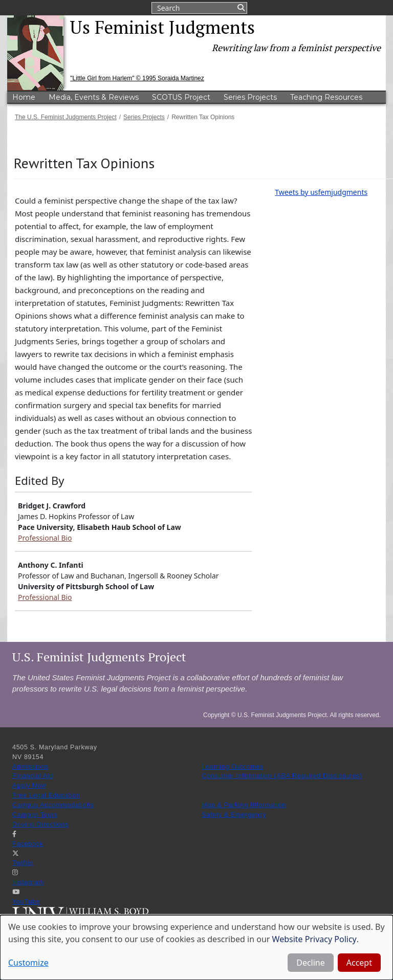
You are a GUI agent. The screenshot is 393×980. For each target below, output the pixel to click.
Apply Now (29, 786)
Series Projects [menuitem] (250, 97)
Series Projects (144, 117)
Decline (311, 963)
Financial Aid (33, 776)
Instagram (28, 882)
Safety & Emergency (234, 815)
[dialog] (196, 948)
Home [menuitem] (24, 97)
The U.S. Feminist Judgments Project (66, 117)
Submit (241, 8)
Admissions (30, 767)
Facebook (28, 844)
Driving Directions (40, 825)
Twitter (23, 863)
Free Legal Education (46, 795)
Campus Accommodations (53, 805)
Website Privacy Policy (314, 939)
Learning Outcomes (233, 767)
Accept (359, 963)
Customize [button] (28, 963)
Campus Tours (35, 815)
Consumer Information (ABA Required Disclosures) (282, 776)
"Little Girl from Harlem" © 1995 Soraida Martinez (137, 78)
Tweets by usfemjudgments (321, 192)
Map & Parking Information (244, 805)
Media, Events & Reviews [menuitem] (94, 97)
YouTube (26, 902)
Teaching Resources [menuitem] (326, 97)
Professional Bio (45, 538)
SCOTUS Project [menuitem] (181, 97)
